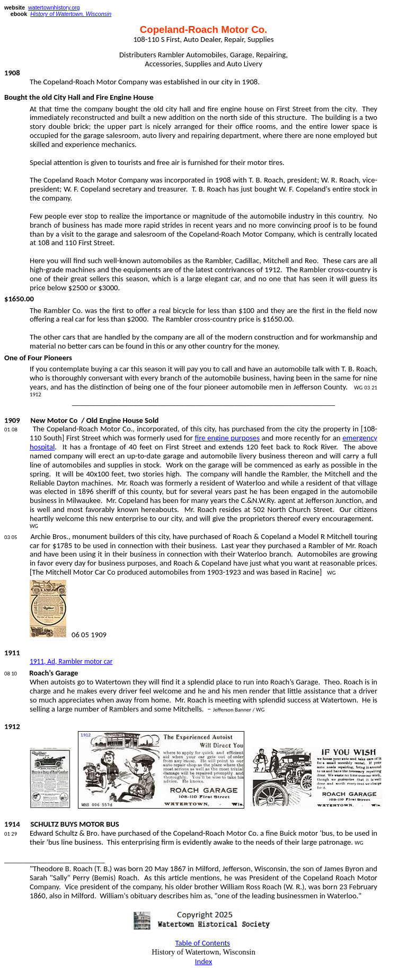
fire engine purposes (227, 438)
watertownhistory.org (54, 7)
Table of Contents (203, 943)
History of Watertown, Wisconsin (71, 14)
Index (204, 961)
